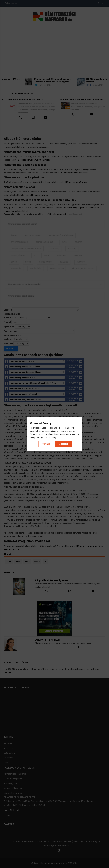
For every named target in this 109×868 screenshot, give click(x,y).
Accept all (64, 444)
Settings (46, 444)
